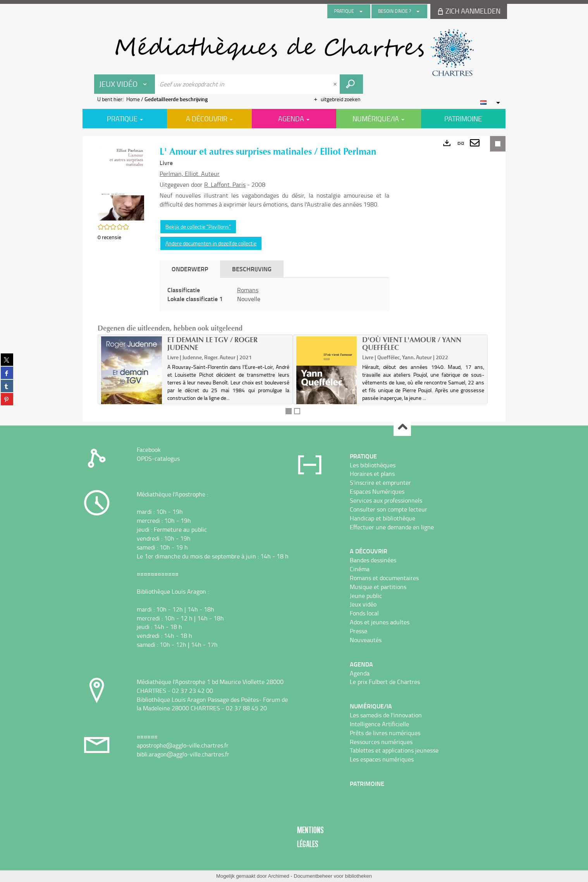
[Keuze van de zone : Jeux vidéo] (125, 84)
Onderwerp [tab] (190, 269)
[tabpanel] (274, 295)
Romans (248, 290)
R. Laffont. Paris (225, 184)
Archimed (279, 876)
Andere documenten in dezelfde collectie (211, 243)
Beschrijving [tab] (252, 269)
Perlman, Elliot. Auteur (190, 174)
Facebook (149, 450)
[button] (121, 182)
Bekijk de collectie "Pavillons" (198, 227)
